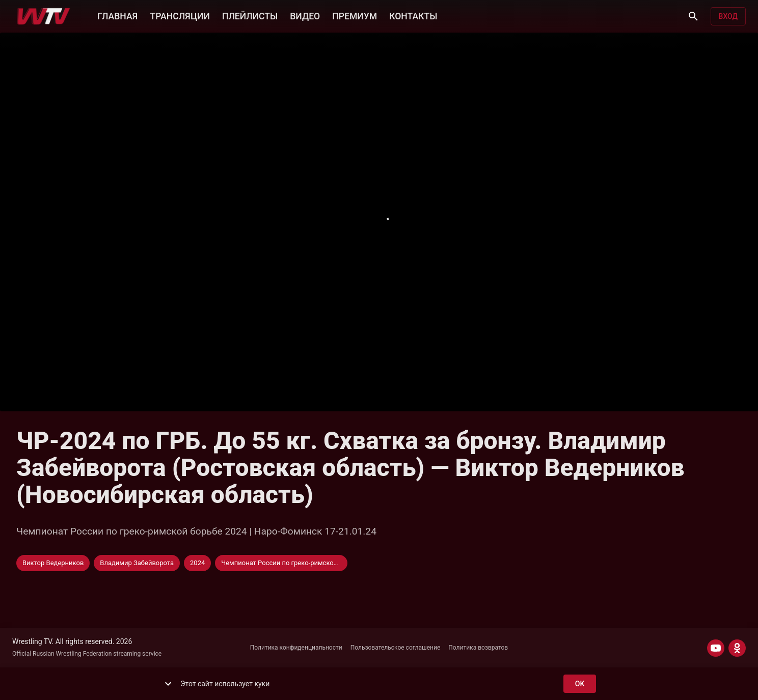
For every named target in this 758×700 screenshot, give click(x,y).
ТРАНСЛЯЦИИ (180, 15)
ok (580, 684)
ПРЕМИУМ (355, 15)
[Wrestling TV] (44, 16)
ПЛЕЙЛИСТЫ (250, 15)
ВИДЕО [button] (305, 15)
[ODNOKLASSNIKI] (737, 648)
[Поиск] (693, 16)
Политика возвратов (478, 648)
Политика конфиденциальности (296, 648)
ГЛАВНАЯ (117, 15)
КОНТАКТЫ (413, 15)
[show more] (168, 684)
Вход (728, 17)
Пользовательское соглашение (396, 648)
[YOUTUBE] (716, 648)
